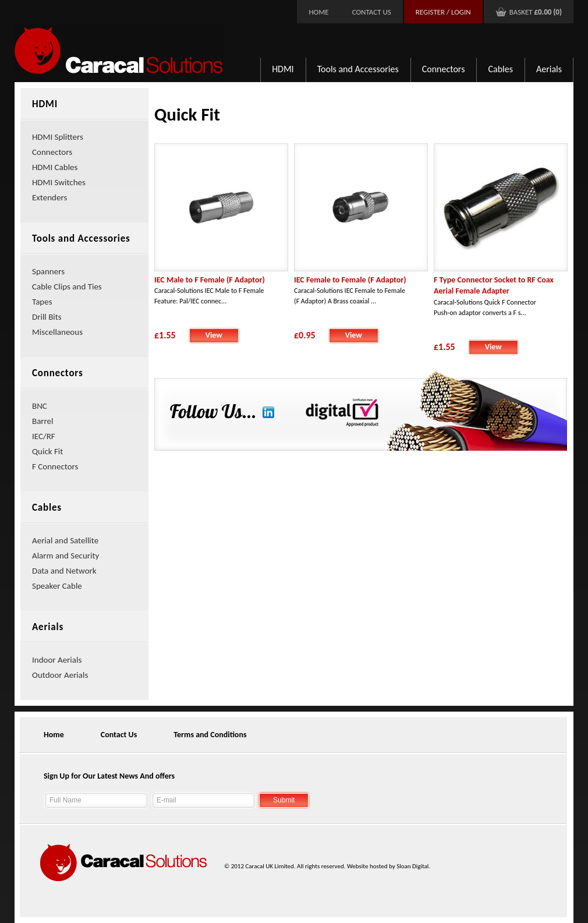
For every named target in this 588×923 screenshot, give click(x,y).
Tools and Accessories (358, 69)
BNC (40, 406)
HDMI (283, 69)
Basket (536, 12)
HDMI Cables (55, 167)
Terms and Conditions (210, 735)
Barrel (43, 421)
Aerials (549, 69)
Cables (500, 69)
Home (318, 12)
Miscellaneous (57, 332)
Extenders (49, 197)
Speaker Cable (57, 586)
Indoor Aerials (57, 660)
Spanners (48, 271)
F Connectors (55, 466)
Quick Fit (47, 451)
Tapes (42, 302)
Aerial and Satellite (65, 540)
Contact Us (372, 12)
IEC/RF (44, 436)
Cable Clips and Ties (67, 287)
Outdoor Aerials (60, 675)
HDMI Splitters (58, 137)
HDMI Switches (59, 182)
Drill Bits (47, 317)
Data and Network (64, 571)
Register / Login (443, 12)
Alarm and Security (65, 556)
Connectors (444, 69)
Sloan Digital (412, 866)
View (214, 335)
